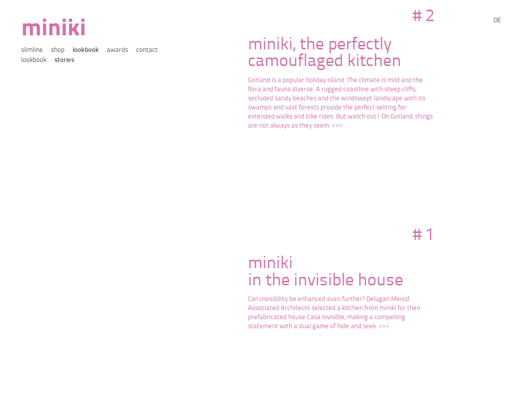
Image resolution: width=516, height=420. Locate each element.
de (497, 20)
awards (117, 50)
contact (147, 50)
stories (64, 60)
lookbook (86, 50)
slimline (32, 50)
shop (58, 50)
